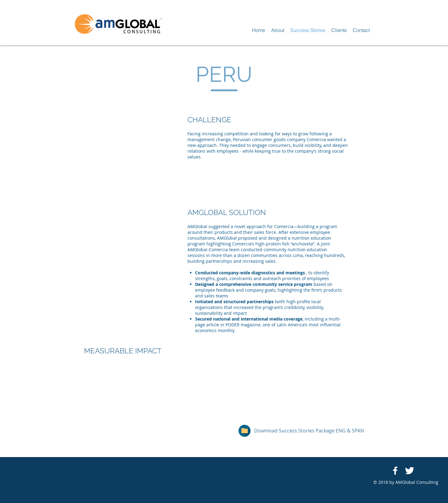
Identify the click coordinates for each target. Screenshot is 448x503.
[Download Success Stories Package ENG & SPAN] (309, 431)
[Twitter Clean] (409, 471)
